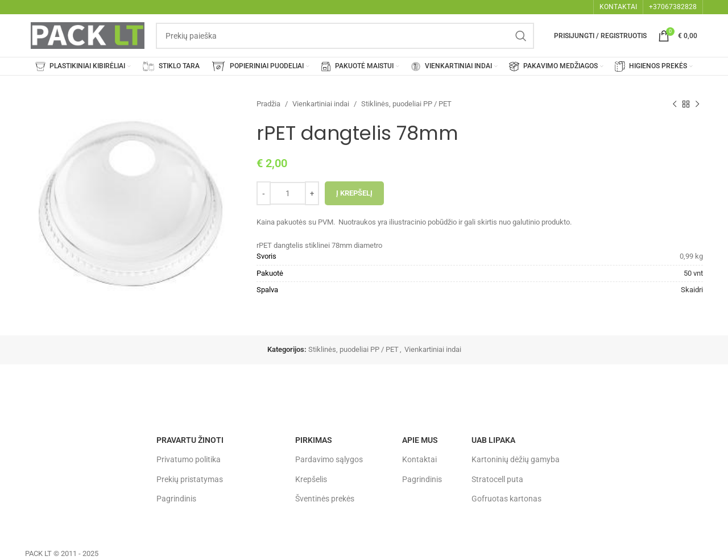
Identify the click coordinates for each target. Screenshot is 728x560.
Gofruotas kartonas (506, 499)
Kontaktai (419, 459)
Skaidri (692, 290)
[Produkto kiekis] (288, 193)
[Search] (345, 36)
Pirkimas (314, 440)
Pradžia (268, 104)
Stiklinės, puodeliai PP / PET (406, 104)
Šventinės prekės (325, 499)
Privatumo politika (189, 459)
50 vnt (693, 273)
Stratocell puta (497, 479)
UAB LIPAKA (493, 440)
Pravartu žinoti (190, 440)
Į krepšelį (354, 193)
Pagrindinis (176, 499)
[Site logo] (88, 35)
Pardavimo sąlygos (329, 459)
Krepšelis (311, 479)
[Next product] (697, 104)
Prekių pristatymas (190, 479)
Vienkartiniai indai (321, 104)
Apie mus (420, 440)
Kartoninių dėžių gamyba (516, 459)
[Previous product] (675, 104)
